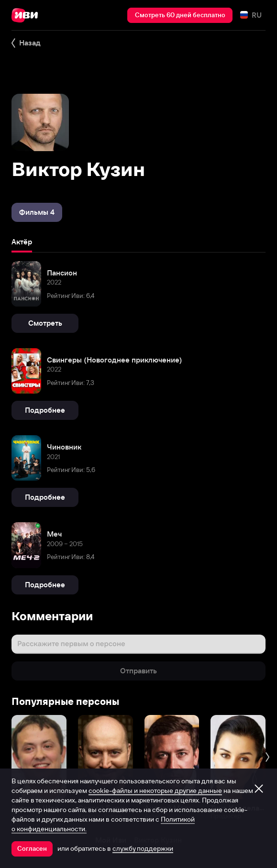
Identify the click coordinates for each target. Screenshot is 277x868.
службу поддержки (143, 848)
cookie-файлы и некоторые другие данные (155, 791)
